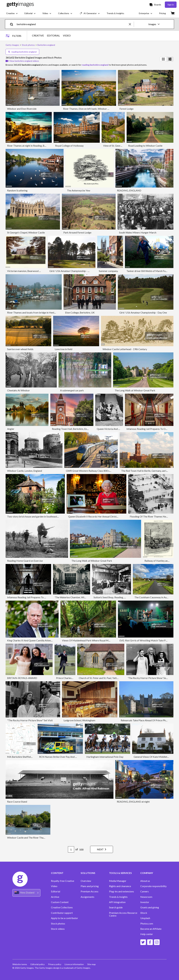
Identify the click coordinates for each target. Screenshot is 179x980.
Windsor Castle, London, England (25, 471)
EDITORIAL (53, 36)
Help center (147, 934)
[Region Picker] (26, 893)
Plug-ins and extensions (122, 891)
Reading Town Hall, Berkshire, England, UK (75, 429)
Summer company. (108, 271)
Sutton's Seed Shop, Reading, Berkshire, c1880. (118, 597)
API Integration (117, 902)
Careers (145, 891)
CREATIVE (38, 36)
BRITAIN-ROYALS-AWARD (22, 678)
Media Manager (118, 881)
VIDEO (67, 36)
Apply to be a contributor (64, 918)
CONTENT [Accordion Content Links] (57, 873)
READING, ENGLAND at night (133, 802)
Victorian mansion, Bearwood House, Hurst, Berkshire (36, 271)
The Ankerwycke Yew (79, 190)
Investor (145, 902)
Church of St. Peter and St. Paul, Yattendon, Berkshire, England (111, 678)
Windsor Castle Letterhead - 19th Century (125, 349)
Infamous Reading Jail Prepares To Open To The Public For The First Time (46, 597)
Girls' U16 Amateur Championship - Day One (73, 271)
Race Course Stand (17, 802)
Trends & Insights (118, 897)
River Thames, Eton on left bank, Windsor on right (89, 109)
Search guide (116, 907)
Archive (55, 897)
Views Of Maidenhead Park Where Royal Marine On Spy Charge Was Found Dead (105, 640)
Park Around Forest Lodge (77, 232)
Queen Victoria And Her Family (113, 429)
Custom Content (60, 902)
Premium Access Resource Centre (123, 914)
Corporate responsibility (153, 886)
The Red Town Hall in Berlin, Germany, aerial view (147, 471)
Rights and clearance (120, 886)
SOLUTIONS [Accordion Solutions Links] (88, 873)
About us (145, 881)
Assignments (87, 897)
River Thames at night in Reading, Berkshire (30, 146)
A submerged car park (72, 390)
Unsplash (145, 918)
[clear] (131, 24)
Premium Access (89, 891)
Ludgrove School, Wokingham (79, 720)
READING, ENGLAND (129, 190)
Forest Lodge (126, 109)
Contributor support (62, 913)
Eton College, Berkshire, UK (80, 312)
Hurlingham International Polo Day (105, 757)
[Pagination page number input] (70, 849)
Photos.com (147, 924)
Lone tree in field (63, 349)
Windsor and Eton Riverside (22, 109)
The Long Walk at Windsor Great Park (135, 390)
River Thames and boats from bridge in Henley (32, 312)
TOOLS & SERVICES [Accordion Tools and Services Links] (120, 873)
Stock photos (58, 924)
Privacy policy (55, 964)
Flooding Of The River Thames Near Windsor (154, 516)
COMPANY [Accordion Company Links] (147, 873)
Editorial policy (38, 964)
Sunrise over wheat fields (20, 349)
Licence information (75, 964)
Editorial (56, 891)
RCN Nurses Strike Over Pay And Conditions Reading (68, 757)
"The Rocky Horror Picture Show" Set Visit (30, 720)
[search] (13, 24)
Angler (11, 429)
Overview (86, 881)
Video (54, 886)
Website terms (20, 964)
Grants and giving (150, 907)
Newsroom (146, 897)
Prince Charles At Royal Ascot (72, 678)
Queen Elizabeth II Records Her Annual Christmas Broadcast (100, 516)
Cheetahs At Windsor (18, 390)
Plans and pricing (90, 886)
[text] (72, 24)
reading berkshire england (22, 52)
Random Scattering (17, 190)
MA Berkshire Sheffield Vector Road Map (29, 757)
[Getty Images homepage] (20, 5)
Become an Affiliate (151, 929)
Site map (92, 964)
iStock (144, 913)
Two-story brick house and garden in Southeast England (37, 516)
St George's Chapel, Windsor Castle (26, 232)
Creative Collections (62, 907)
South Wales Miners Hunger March (138, 232)
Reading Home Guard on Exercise (25, 561)
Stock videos (58, 929)
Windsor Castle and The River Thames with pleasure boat (38, 838)
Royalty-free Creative (63, 881)
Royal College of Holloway (69, 146)
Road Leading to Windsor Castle (145, 146)
